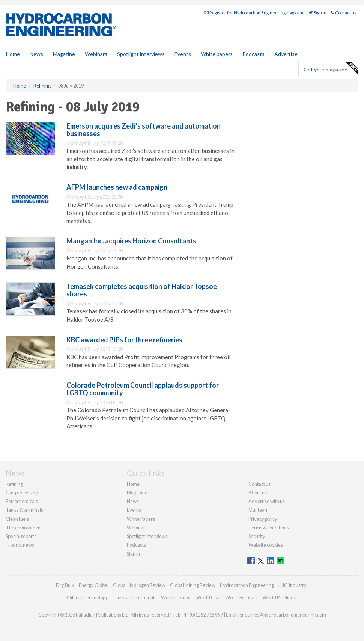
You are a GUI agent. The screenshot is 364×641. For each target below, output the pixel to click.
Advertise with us (267, 501)
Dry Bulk (65, 585)
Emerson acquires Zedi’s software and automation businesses (144, 130)
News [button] (36, 54)
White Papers (141, 519)
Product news (20, 545)
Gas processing (22, 493)
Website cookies (266, 545)
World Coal (209, 597)
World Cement (177, 597)
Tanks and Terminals (135, 597)
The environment (24, 528)
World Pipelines (279, 597)
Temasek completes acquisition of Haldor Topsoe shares (142, 290)
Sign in (318, 13)
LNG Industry (293, 585)
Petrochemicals (22, 501)
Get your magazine (331, 68)
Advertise (286, 54)
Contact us (344, 13)
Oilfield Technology (87, 597)
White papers (217, 54)
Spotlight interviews (141, 54)
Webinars (96, 54)
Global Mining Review (193, 585)
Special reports (21, 536)
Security (257, 536)
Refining (14, 484)
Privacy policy (263, 519)
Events (183, 54)
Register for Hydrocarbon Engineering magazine (254, 13)
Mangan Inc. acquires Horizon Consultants (131, 241)
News (133, 501)
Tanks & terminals (24, 510)
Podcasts (253, 54)
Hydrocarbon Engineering (247, 585)
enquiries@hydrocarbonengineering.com (283, 615)
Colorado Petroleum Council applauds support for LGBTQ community (143, 389)
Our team (259, 510)
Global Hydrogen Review (139, 585)
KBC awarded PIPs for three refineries (124, 340)
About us (258, 493)
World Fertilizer (242, 597)
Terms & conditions (269, 528)
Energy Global (94, 585)
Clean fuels (17, 519)
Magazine (64, 54)
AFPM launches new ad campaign (117, 187)
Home (13, 54)
